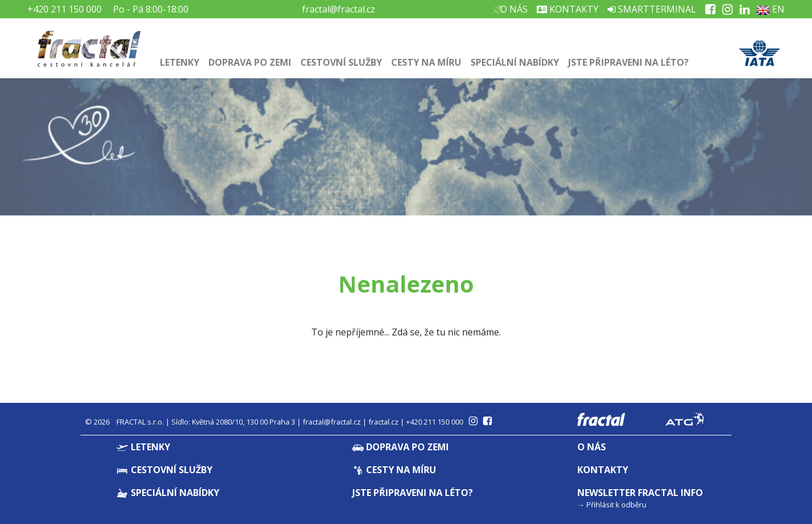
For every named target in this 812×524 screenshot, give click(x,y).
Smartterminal (652, 9)
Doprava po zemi (250, 62)
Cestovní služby (341, 62)
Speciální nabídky (515, 62)
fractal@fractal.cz (339, 9)
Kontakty (568, 9)
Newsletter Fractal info (640, 493)
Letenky (180, 62)
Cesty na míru (426, 62)
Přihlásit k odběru (616, 505)
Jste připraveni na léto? (628, 62)
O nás (513, 9)
